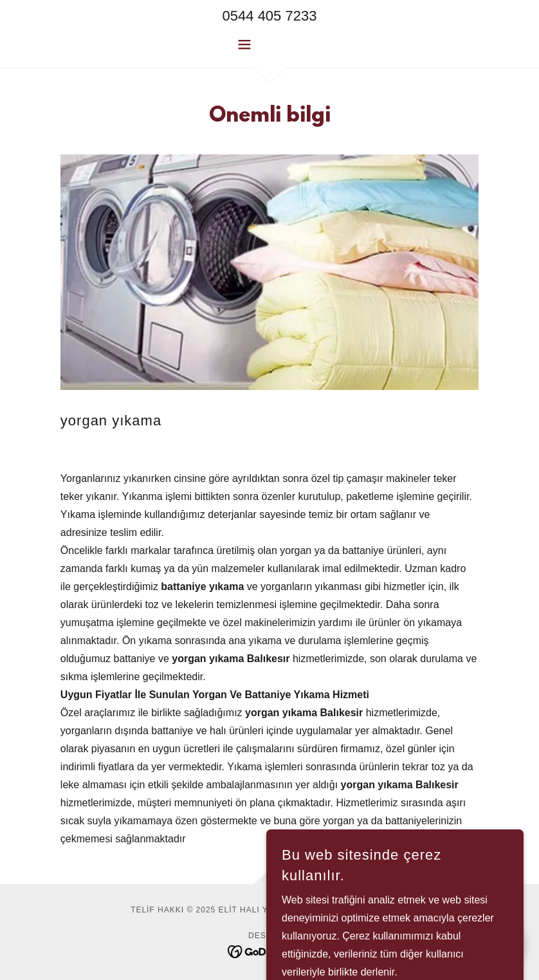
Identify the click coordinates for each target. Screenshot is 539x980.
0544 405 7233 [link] (270, 16)
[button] (270, 44)
